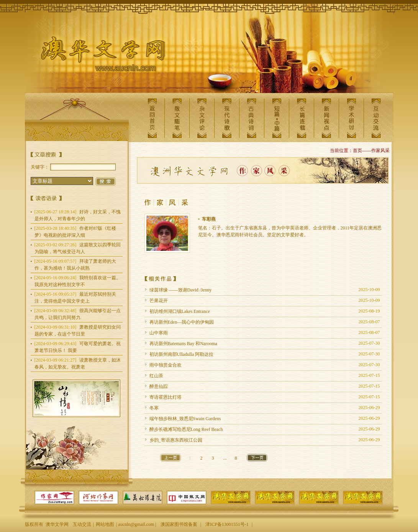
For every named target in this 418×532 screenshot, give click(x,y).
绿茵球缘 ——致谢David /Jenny (181, 290)
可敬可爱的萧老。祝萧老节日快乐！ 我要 (78, 347)
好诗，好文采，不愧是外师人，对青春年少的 (78, 215)
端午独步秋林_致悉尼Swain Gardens (185, 419)
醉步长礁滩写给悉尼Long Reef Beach (186, 429)
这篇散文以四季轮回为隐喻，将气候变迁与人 (78, 248)
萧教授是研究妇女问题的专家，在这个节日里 (78, 331)
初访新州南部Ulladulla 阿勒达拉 (182, 354)
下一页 (257, 458)
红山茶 (156, 376)
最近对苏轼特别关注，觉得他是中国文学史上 (75, 298)
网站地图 (105, 524)
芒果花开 (159, 301)
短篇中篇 (277, 118)
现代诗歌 (227, 118)
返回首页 (152, 118)
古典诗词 (252, 118)
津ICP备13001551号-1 (227, 524)
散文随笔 (177, 118)
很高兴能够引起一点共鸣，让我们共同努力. (78, 314)
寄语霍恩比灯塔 (166, 397)
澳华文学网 (97, 56)
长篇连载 (302, 118)
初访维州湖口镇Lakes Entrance (180, 311)
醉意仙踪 (159, 386)
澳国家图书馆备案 (179, 524)
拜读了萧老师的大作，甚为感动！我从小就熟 (75, 265)
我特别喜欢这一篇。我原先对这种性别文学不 (78, 281)
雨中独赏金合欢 (166, 365)
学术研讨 (351, 118)
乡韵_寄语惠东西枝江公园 (176, 440)
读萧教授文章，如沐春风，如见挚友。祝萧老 (78, 363)
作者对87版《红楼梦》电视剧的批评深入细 (75, 232)
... (225, 458)
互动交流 (376, 118)
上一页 (170, 458)
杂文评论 (202, 118)
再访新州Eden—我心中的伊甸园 (182, 322)
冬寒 (154, 408)
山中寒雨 (159, 333)
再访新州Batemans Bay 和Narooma (183, 344)
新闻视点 (326, 118)
